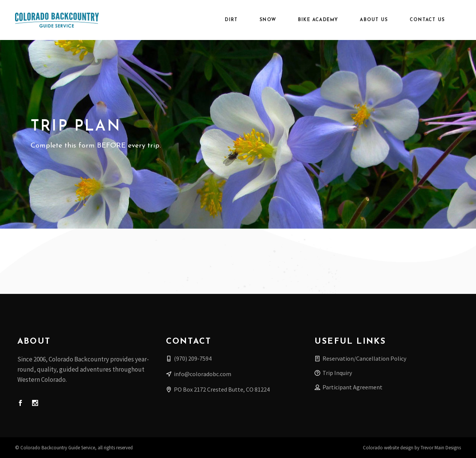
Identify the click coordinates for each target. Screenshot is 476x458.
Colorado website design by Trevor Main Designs (412, 448)
